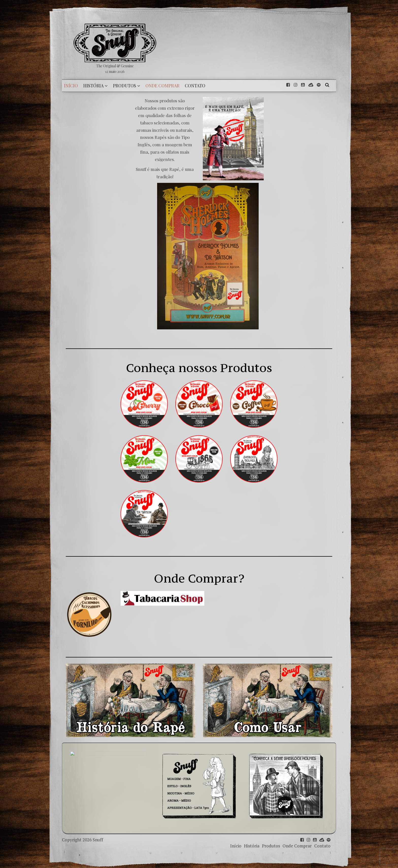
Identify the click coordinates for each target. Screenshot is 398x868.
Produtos (271, 846)
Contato (322, 846)
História (252, 846)
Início (236, 846)
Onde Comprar (297, 846)
